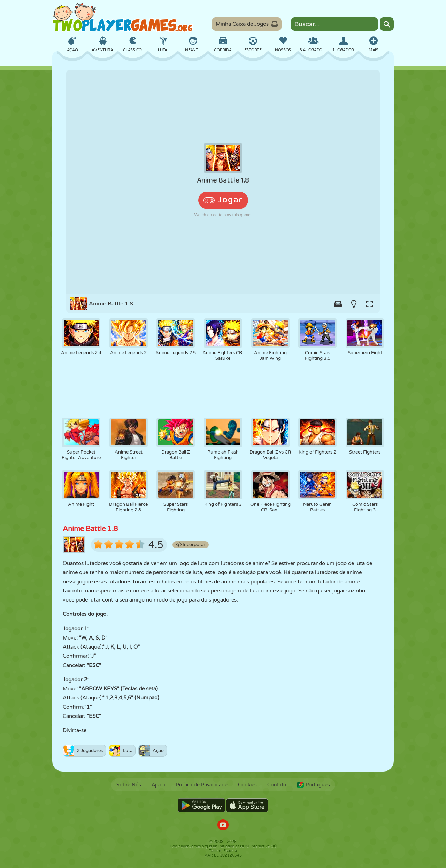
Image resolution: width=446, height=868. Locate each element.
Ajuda (159, 785)
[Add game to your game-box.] (338, 304)
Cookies (247, 785)
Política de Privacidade (202, 785)
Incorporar (191, 545)
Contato (277, 785)
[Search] (387, 24)
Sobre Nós (129, 785)
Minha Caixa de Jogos (247, 24)
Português (313, 785)
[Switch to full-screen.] (369, 304)
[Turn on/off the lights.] (354, 304)
